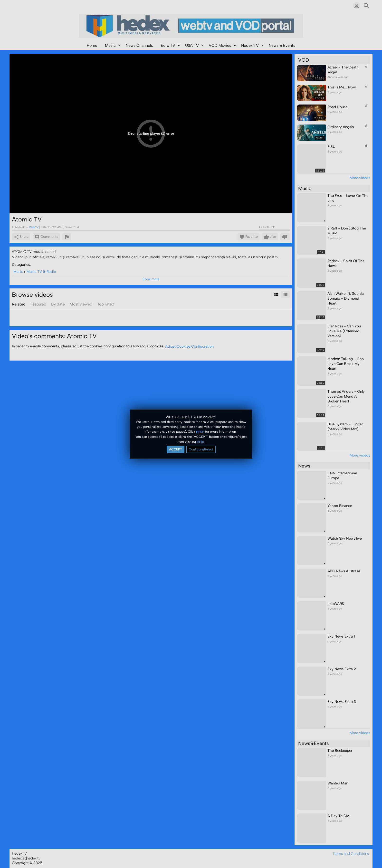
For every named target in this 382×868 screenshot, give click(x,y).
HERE (200, 432)
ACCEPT (176, 449)
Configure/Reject (201, 449)
